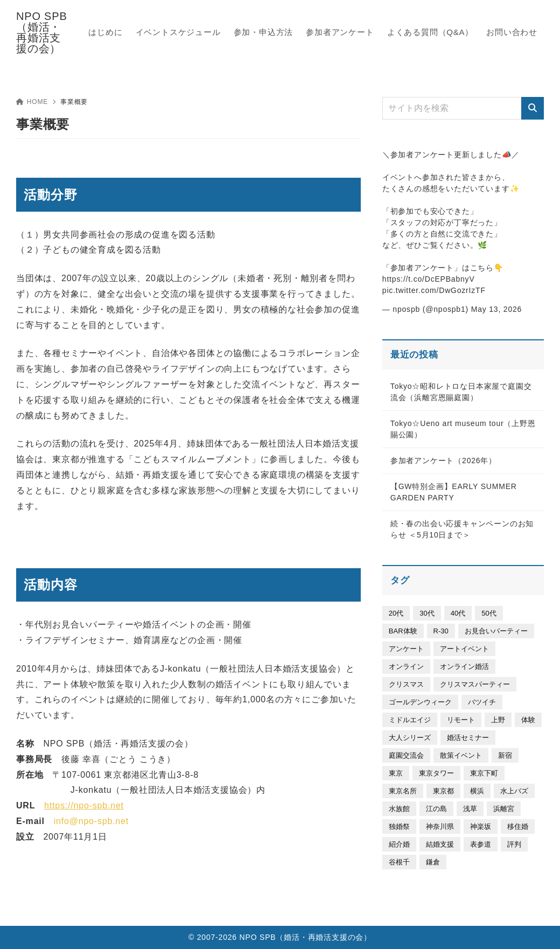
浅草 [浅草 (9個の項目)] (470, 809)
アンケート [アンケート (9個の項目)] (406, 649)
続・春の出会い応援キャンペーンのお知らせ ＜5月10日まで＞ (462, 529)
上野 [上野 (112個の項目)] (498, 720)
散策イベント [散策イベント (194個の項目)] (461, 755)
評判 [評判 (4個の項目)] (514, 844)
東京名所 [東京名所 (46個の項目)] (403, 791)
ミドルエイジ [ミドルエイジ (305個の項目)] (410, 720)
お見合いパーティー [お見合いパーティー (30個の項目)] (496, 631)
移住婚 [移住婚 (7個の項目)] (518, 826)
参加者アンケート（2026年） (443, 460)
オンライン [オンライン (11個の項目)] (406, 667)
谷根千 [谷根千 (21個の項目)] (399, 862)
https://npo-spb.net (84, 805)
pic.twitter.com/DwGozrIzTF (434, 290)
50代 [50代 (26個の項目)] (489, 613)
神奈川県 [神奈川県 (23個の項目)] (440, 826)
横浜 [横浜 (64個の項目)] (477, 791)
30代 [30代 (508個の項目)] (427, 613)
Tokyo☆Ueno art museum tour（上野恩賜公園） (463, 429)
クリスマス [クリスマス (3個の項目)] (406, 684)
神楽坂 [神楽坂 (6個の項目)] (481, 826)
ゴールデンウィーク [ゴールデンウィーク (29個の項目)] (420, 702)
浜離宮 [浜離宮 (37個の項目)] (504, 809)
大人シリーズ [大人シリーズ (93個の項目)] (410, 738)
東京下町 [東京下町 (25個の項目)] (484, 773)
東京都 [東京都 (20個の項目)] (443, 791)
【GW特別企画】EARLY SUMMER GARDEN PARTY (454, 492)
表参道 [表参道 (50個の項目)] (481, 844)
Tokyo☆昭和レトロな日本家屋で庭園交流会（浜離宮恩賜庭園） (461, 392)
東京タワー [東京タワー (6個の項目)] (436, 773)
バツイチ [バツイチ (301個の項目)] (482, 702)
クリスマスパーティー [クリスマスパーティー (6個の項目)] (475, 684)
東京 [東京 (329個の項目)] (396, 773)
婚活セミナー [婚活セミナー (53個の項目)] (468, 738)
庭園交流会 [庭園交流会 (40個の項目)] (406, 755)
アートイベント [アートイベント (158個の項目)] (464, 649)
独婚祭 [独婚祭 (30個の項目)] (399, 826)
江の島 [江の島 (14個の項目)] (436, 809)
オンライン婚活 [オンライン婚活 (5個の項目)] (464, 667)
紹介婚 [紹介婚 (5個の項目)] (399, 844)
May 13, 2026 (496, 309)
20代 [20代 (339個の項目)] (396, 613)
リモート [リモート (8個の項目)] (461, 720)
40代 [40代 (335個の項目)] (458, 613)
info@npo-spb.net (91, 821)
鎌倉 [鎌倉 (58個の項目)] (433, 862)
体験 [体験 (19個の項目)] (528, 720)
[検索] (533, 108)
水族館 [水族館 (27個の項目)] (399, 809)
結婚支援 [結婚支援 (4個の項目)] (440, 844)
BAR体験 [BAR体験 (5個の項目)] (403, 631)
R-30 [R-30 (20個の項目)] (441, 631)
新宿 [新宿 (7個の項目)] (505, 755)
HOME (32, 102)
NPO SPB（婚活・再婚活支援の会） (42, 32)
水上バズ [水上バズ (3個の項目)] (514, 791)
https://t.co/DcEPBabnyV (429, 279)
